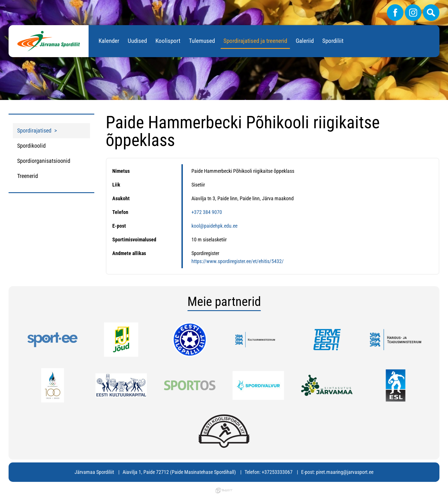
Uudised (137, 41)
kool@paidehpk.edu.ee (214, 226)
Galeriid (305, 41)
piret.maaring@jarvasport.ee (345, 472)
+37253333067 (277, 472)
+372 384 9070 (207, 212)
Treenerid (28, 176)
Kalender (109, 41)
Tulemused (202, 41)
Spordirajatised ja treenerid (255, 41)
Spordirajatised (34, 131)
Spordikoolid (31, 146)
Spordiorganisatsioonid (44, 161)
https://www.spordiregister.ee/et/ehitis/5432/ (238, 261)
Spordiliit (333, 41)
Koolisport (168, 41)
